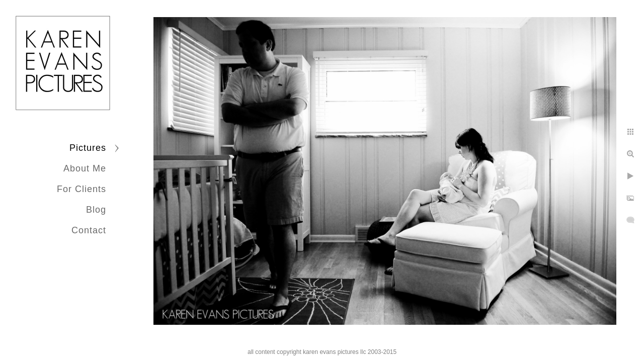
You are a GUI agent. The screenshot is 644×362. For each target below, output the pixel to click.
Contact (89, 230)
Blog (96, 210)
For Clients (82, 189)
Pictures (88, 148)
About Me (85, 168)
